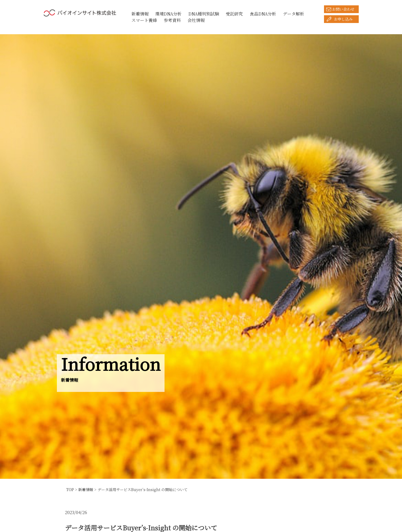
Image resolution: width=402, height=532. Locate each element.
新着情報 (140, 14)
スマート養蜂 (144, 20)
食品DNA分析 (263, 14)
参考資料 (172, 20)
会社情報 (196, 20)
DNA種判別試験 (204, 14)
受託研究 (234, 14)
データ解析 (294, 14)
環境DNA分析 (168, 14)
